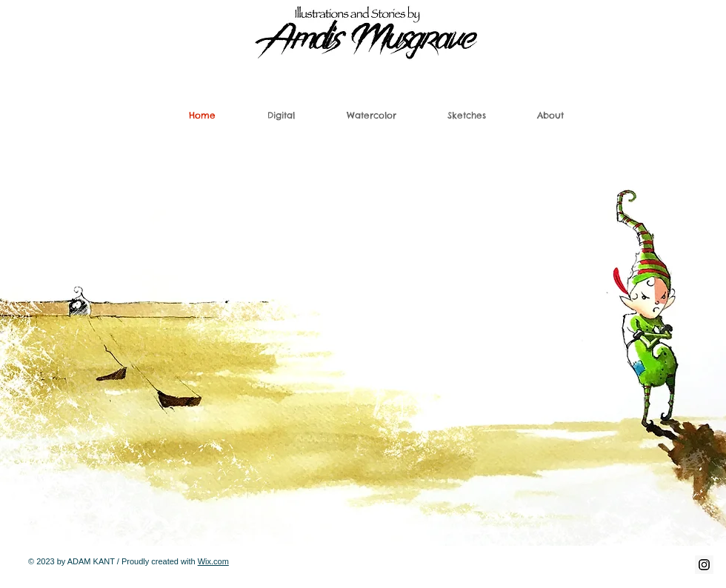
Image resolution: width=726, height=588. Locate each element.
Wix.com (213, 561)
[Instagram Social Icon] (704, 565)
